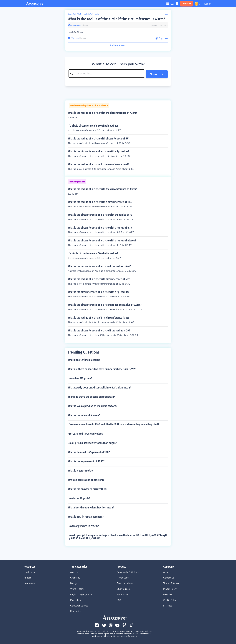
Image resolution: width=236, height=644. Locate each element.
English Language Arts (81, 594)
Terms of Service (171, 583)
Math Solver (123, 594)
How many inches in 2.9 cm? (83, 526)
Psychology (76, 600)
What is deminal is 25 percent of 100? (89, 452)
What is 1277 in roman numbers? (86, 516)
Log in (208, 4)
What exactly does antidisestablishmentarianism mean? (99, 387)
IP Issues (168, 605)
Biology (74, 583)
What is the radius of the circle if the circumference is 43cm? (116, 19)
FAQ (119, 600)
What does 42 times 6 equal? (84, 359)
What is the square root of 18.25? (86, 461)
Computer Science (79, 605)
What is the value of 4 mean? (84, 415)
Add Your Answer (118, 45)
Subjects (71, 14)
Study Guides (123, 588)
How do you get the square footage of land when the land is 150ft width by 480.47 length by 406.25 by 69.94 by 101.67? (118, 536)
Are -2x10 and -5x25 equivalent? (86, 433)
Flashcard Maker (125, 583)
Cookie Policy (170, 600)
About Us (168, 572)
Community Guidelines (128, 572)
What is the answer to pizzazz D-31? (87, 489)
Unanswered (30, 583)
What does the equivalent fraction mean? (91, 507)
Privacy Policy (170, 588)
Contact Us (169, 577)
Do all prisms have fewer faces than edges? (92, 442)
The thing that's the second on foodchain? (91, 396)
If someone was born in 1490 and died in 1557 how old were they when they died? (113, 424)
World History (77, 588)
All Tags (28, 577)
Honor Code (123, 577)
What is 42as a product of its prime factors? (92, 406)
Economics (75, 611)
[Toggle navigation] (168, 4)
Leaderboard (30, 572)
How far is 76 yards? (79, 498)
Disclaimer (168, 594)
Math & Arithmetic (91, 14)
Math (79, 14)
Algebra (74, 572)
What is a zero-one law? (81, 470)
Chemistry (75, 577)
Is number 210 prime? (80, 378)
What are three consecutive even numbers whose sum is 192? (102, 369)
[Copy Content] (160, 38)
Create (186, 4)
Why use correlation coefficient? (86, 479)
